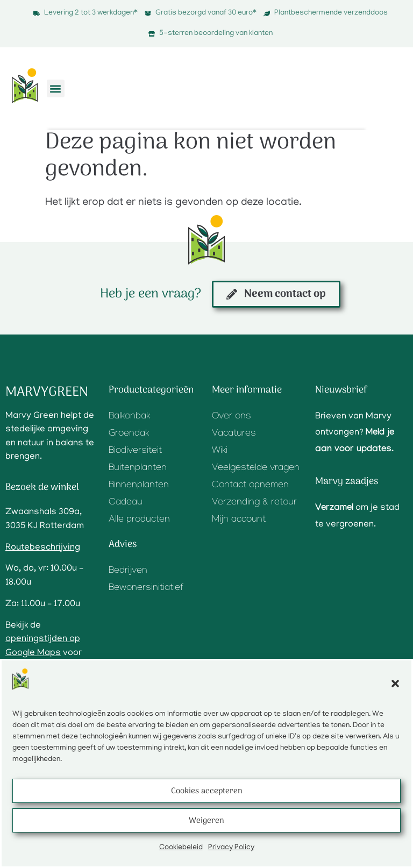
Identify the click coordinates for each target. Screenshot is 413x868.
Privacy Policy (231, 848)
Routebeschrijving (43, 548)
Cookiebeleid (181, 848)
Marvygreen (47, 392)
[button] (395, 684)
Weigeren (206, 821)
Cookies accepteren (207, 791)
